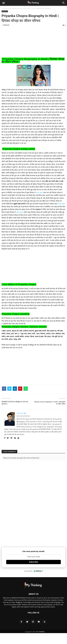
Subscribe (33, 565)
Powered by (34, 574)
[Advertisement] (33, 45)
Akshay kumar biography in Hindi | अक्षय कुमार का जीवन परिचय (50, 406)
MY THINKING (40, 635)
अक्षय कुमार (39, 195)
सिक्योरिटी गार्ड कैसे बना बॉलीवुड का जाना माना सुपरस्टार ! (15, 406)
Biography (5, 11)
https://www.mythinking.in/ (23, 419)
